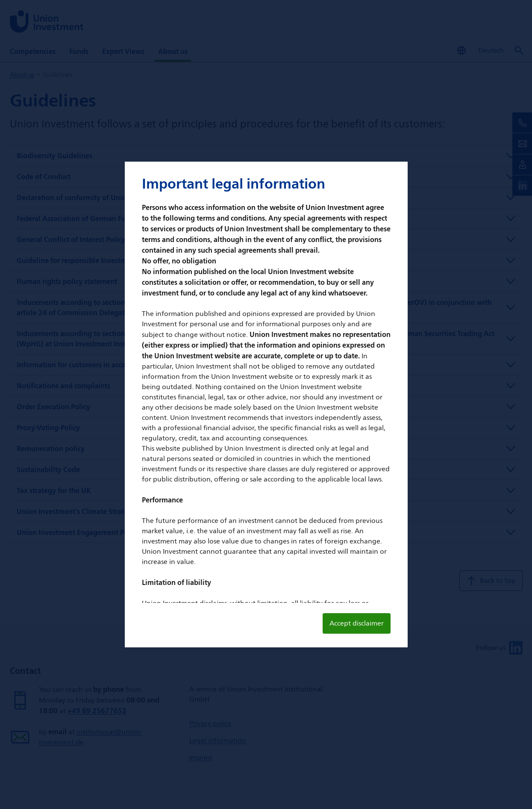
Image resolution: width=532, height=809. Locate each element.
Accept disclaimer (357, 623)
